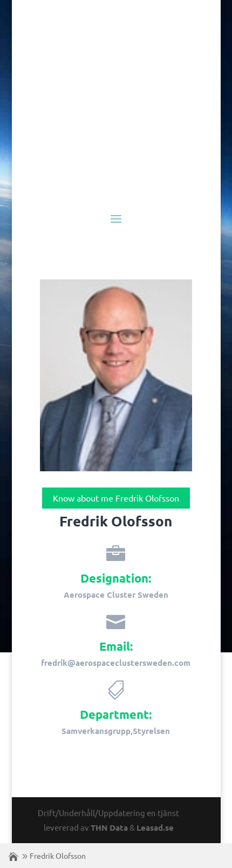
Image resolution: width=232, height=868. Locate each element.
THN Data (109, 827)
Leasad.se (155, 827)
